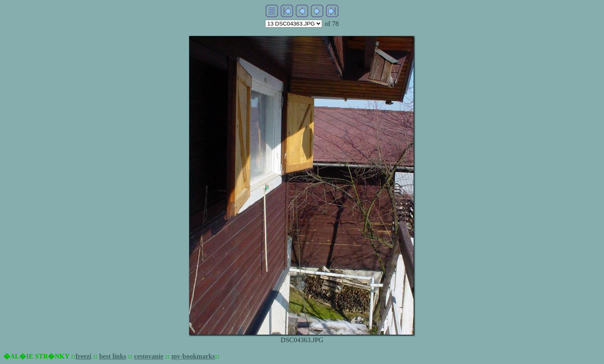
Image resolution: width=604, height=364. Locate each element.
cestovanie (149, 356)
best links (112, 356)
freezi (83, 356)
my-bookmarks (193, 356)
